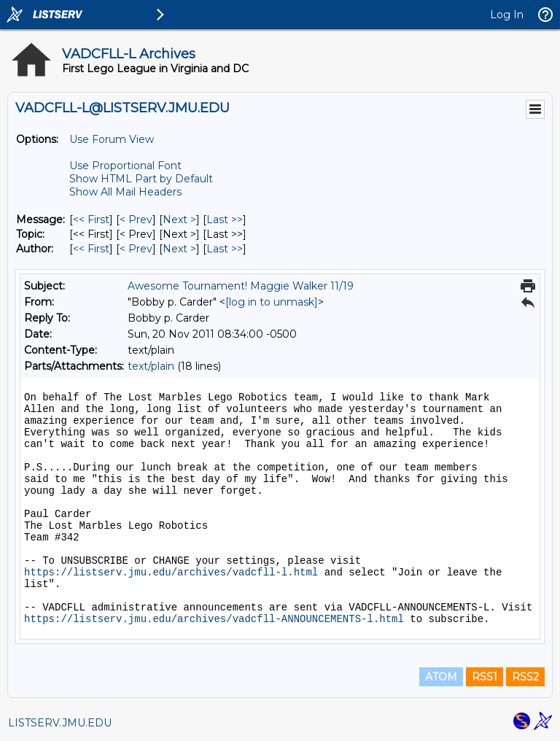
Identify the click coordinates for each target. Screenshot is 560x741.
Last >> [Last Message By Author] (225, 249)
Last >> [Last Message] (225, 220)
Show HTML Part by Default (141, 179)
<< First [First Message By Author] (91, 249)
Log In (507, 15)
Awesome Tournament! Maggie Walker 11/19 (241, 286)
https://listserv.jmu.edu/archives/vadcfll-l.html (171, 573)
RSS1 (485, 677)
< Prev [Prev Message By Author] (136, 249)
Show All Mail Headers (125, 192)
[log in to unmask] (272, 302)
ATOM (441, 677)
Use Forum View (112, 139)
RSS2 (525, 677)
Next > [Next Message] (179, 220)
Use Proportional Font (125, 166)
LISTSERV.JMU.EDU (60, 723)
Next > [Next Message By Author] (179, 249)
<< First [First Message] (91, 220)
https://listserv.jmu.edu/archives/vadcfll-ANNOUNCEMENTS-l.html (214, 619)
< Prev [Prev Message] (136, 220)
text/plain (151, 366)
